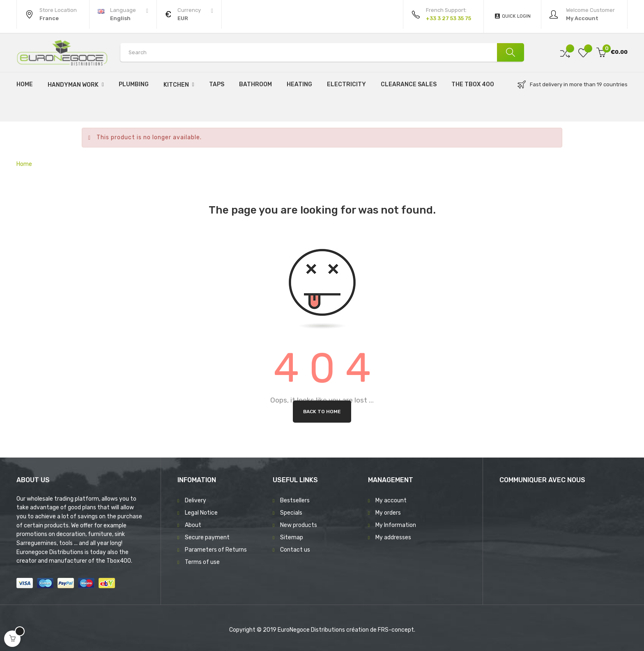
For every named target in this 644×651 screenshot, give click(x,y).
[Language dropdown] (123, 14)
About (193, 525)
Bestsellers (295, 500)
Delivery (195, 500)
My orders (388, 513)
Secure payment (207, 537)
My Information (396, 525)
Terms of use (202, 562)
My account (391, 500)
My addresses (393, 537)
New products (299, 525)
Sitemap (292, 537)
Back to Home (322, 412)
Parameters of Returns (216, 550)
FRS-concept (396, 630)
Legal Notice (201, 513)
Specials (291, 513)
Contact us (295, 550)
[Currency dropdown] (189, 14)
